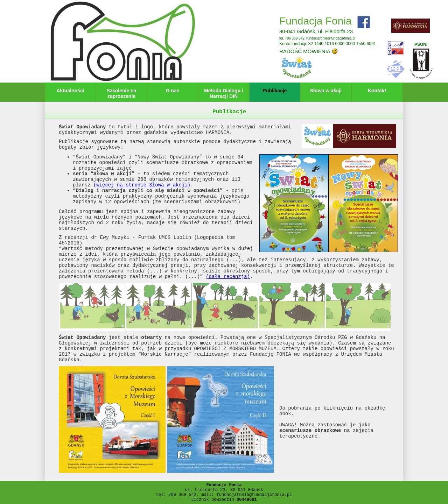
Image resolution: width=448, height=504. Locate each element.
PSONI (421, 44)
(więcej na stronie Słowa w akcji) (142, 185)
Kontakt (377, 91)
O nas (173, 91)
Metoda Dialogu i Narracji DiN (224, 93)
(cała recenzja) (228, 277)
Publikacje (275, 91)
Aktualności (70, 91)
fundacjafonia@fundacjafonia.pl (331, 38)
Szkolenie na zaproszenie (122, 93)
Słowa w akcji (326, 91)
